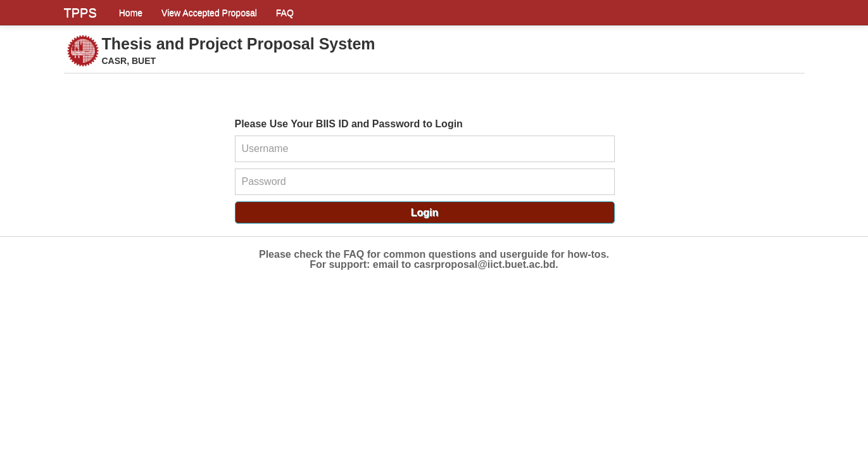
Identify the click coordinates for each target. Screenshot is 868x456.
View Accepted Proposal (209, 13)
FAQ (285, 13)
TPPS (80, 13)
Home (131, 13)
